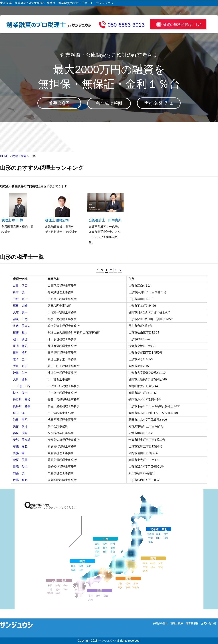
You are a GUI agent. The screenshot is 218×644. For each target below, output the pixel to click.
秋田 (158, 538)
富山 (113, 552)
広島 (81, 566)
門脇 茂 (19, 473)
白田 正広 (20, 286)
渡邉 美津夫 (22, 326)
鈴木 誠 (19, 292)
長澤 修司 (20, 346)
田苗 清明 (20, 353)
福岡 (50, 585)
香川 (90, 596)
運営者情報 (192, 623)
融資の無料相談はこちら (183, 25)
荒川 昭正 (20, 366)
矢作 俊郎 (20, 426)
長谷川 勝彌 (22, 406)
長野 (97, 552)
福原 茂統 (20, 433)
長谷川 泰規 (22, 400)
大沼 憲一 (20, 312)
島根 (73, 570)
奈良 (128, 587)
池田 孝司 (20, 420)
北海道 (151, 534)
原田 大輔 (20, 306)
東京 (145, 563)
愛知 (97, 544)
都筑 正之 (20, 319)
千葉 (145, 567)
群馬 (145, 571)
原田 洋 (19, 413)
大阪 (120, 583)
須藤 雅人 (20, 333)
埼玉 (161, 563)
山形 (166, 538)
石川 (105, 552)
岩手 (166, 534)
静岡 (113, 544)
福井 (97, 556)
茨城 (161, 567)
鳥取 (89, 566)
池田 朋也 (20, 339)
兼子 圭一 (20, 359)
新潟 (105, 548)
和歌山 (136, 587)
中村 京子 (20, 299)
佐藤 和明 (20, 480)
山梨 (113, 548)
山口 (81, 570)
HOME (4, 156)
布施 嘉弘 (20, 446)
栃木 (153, 567)
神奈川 (153, 563)
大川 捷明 (20, 379)
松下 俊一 (20, 393)
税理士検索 (19, 156)
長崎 (65, 585)
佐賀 (58, 585)
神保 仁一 (20, 373)
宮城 (151, 538)
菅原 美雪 (20, 460)
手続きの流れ (160, 623)
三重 (97, 548)
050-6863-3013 (126, 25)
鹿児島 (50, 593)
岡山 (73, 566)
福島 (151, 542)
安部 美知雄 (22, 440)
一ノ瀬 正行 (23, 386)
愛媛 (106, 596)
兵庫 (128, 583)
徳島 (98, 596)
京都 (136, 583)
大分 (50, 589)
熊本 (58, 589)
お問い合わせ (209, 623)
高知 (90, 600)
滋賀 (120, 587)
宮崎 (65, 589)
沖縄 (58, 593)
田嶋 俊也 (20, 467)
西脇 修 (19, 453)
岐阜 (105, 544)
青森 (158, 534)
